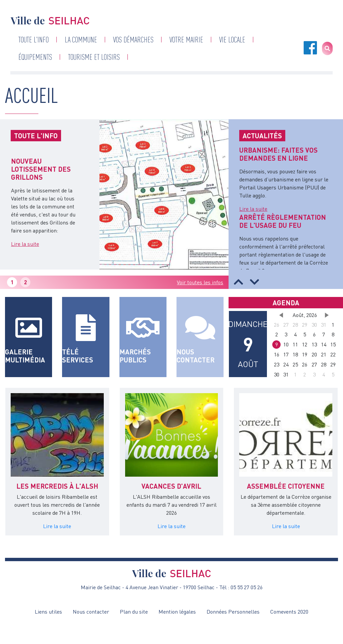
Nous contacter (91, 612)
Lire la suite (25, 244)
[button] (239, 282)
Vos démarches (133, 40)
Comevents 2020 (289, 612)
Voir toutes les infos (200, 282)
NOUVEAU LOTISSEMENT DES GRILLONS (41, 169)
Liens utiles (48, 612)
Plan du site (134, 612)
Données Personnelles (233, 612)
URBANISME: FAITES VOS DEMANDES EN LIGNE (278, 154)
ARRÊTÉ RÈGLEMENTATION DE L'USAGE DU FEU (283, 221)
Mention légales (177, 612)
